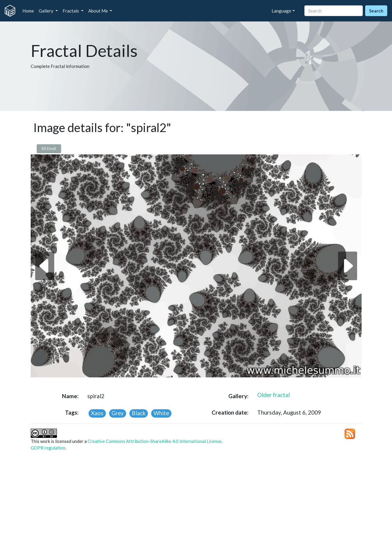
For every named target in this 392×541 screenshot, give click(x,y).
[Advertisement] (196, 498)
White (161, 413)
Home (28, 11)
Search (376, 11)
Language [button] (281, 11)
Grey (118, 413)
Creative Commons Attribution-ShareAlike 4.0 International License (155, 441)
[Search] (334, 11)
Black (139, 413)
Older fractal (274, 395)
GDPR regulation (48, 448)
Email (49, 148)
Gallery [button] (47, 11)
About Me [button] (99, 11)
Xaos (97, 413)
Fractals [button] (71, 11)
